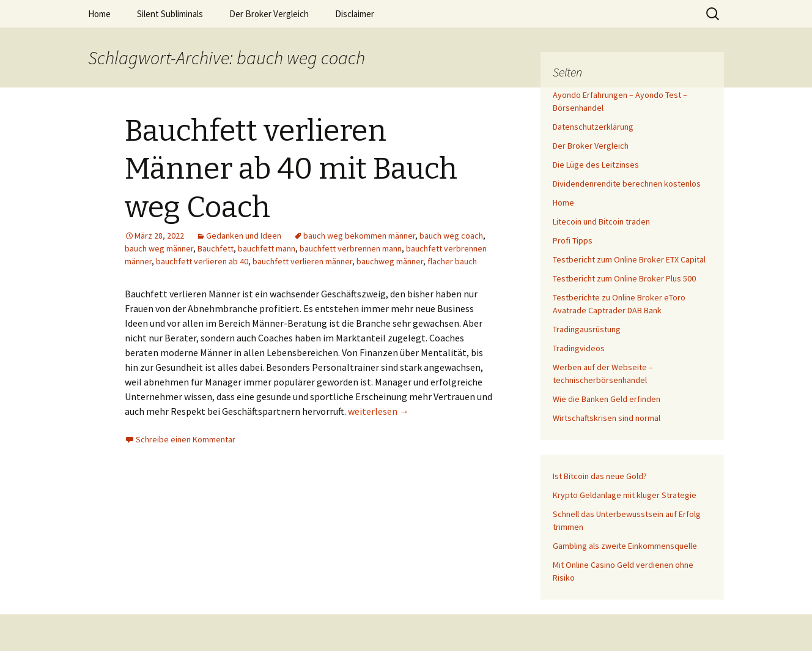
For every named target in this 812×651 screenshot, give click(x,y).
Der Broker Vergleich (269, 14)
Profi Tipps (573, 240)
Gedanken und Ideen (244, 236)
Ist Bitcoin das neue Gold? (600, 476)
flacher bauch (452, 261)
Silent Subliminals (170, 14)
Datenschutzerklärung (593, 127)
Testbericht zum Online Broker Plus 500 (624, 278)
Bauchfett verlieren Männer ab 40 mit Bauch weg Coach (291, 169)
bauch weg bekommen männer (359, 236)
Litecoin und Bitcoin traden (601, 221)
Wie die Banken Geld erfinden (607, 399)
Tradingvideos (579, 348)
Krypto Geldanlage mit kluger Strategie (625, 495)
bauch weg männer (159, 248)
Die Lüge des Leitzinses (596, 165)
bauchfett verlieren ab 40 (202, 261)
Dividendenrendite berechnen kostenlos (627, 184)
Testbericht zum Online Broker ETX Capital (629, 259)
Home (99, 14)
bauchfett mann (267, 248)
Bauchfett (216, 248)
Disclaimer (355, 14)
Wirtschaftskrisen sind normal (607, 418)
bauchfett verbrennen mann (351, 248)
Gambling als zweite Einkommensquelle (625, 546)
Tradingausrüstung (587, 329)
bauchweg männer (390, 261)
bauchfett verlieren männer (302, 261)
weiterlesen (378, 411)
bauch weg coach (451, 236)
